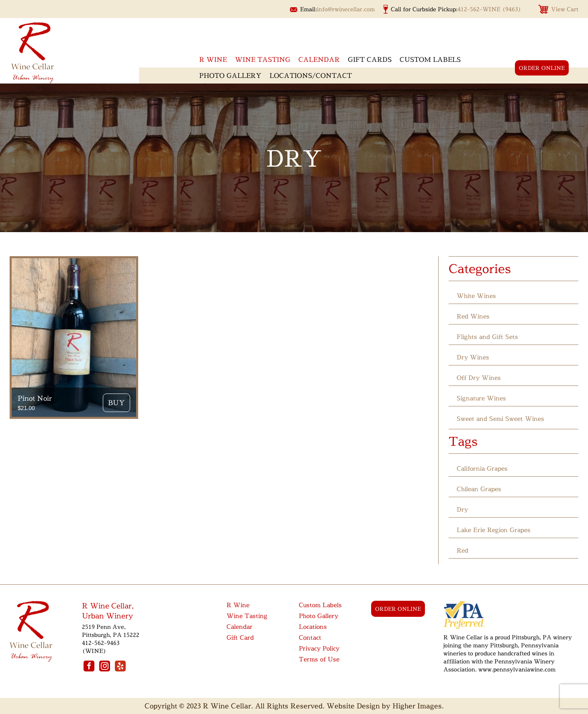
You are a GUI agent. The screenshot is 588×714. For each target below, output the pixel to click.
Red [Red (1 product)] (462, 550)
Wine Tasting (263, 59)
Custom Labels (430, 59)
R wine (213, 59)
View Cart (565, 9)
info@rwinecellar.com (346, 9)
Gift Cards (370, 59)
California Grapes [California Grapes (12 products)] (482, 468)
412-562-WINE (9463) (489, 9)
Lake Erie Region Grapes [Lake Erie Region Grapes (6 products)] (494, 530)
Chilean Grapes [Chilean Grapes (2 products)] (479, 489)
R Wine (238, 605)
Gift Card (240, 637)
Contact (310, 637)
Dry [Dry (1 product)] (462, 509)
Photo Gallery (230, 75)
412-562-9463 (101, 643)
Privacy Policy (319, 648)
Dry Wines (473, 357)
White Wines (476, 296)
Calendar (319, 59)
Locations (313, 627)
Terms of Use (319, 659)
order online (542, 68)
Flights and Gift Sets (487, 337)
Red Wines (473, 316)
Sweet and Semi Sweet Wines (500, 419)
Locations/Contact (311, 75)
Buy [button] (116, 403)
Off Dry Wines (479, 378)
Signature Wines (481, 398)
